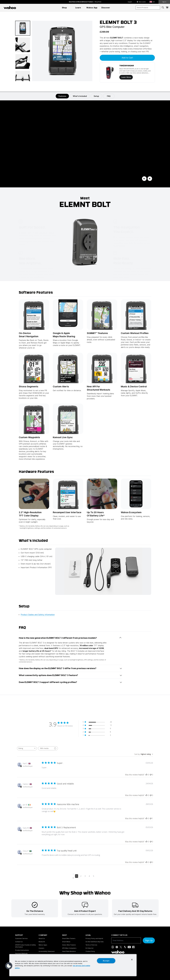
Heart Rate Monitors (69, 951)
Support (130, 2)
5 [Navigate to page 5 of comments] (94, 876)
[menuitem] (64, 8)
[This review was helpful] (146, 775)
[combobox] (148, 8)
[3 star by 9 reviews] (97, 729)
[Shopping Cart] (167, 8)
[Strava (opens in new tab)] (125, 947)
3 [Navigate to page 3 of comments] (85, 876)
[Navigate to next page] (85, 878)
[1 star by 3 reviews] (97, 736)
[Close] (132, 960)
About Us (42, 938)
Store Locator (142, 2)
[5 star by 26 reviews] (97, 722)
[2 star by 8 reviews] (97, 732)
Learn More (126, 77)
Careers (41, 948)
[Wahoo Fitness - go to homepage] (118, 952)
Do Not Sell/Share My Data (95, 942)
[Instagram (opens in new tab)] (117, 947)
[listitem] (35, 908)
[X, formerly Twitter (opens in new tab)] (121, 947)
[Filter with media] (48, 748)
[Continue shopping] (20, 7)
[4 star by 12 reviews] (97, 726)
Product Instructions (22, 950)
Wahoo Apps (43, 945)
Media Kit (42, 942)
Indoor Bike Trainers (69, 945)
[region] (73, 965)
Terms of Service (91, 945)
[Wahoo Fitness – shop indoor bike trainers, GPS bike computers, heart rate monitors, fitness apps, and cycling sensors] (10, 7)
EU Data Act (89, 948)
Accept (106, 961)
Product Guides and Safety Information (38, 615)
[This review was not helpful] (151, 775)
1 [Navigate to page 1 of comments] (77, 876)
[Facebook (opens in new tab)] (133, 947)
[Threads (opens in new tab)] (113, 947)
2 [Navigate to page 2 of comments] (81, 876)
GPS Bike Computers (69, 948)
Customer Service (21, 938)
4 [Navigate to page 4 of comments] (89, 876)
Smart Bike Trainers (69, 938)
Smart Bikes (66, 942)
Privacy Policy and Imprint (94, 938)
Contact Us (19, 942)
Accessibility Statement (47, 951)
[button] (153, 2)
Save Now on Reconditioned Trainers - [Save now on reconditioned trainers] (85, 2)
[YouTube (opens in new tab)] (129, 947)
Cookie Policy (90, 951)
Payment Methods (21, 953)
